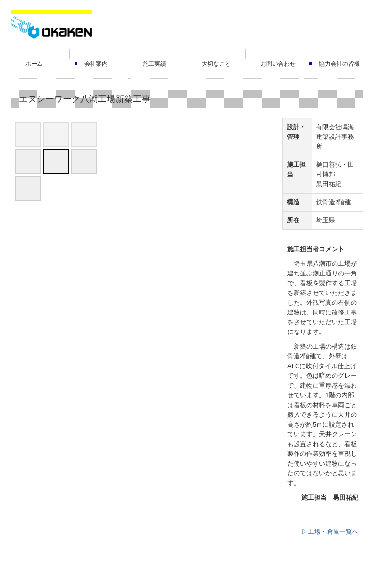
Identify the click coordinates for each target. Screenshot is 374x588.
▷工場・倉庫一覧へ (330, 532)
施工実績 (154, 64)
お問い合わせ (278, 64)
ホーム (34, 64)
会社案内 (96, 64)
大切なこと (216, 64)
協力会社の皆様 (339, 64)
